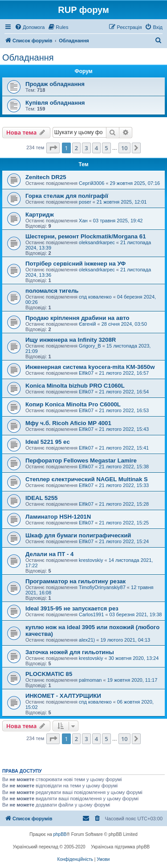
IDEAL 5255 (41, 498)
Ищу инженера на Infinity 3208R (71, 340)
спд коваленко (95, 297)
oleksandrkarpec (97, 242)
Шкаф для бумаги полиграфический (78, 535)
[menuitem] (30, 27)
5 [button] (106, 148)
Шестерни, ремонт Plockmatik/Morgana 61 (86, 236)
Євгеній (87, 324)
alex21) (87, 640)
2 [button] (76, 148)
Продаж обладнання (55, 84)
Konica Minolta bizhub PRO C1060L (75, 386)
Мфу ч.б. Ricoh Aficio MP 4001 (68, 423)
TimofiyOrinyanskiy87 (102, 587)
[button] (53, 148)
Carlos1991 (91, 614)
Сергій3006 (92, 183)
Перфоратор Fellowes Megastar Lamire (81, 461)
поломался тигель (52, 291)
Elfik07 (86, 373)
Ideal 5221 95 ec (48, 442)
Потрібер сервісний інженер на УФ (75, 264)
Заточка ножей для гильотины (70, 652)
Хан (83, 221)
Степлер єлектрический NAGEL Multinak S (87, 479)
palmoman (90, 680)
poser (85, 202)
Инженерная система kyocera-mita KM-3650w (90, 367)
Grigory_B (90, 346)
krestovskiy (91, 560)
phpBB (60, 834)
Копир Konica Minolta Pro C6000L (73, 404)
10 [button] (124, 148)
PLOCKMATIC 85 (49, 674)
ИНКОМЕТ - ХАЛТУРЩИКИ (63, 696)
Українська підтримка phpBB (120, 847)
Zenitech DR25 (46, 177)
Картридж (40, 215)
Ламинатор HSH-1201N (58, 517)
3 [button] (86, 148)
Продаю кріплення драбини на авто (77, 318)
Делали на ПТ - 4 (49, 554)
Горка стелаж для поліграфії (67, 196)
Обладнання (28, 57)
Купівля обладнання (55, 103)
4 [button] (96, 148)
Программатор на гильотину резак (75, 581)
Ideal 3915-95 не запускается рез (72, 608)
